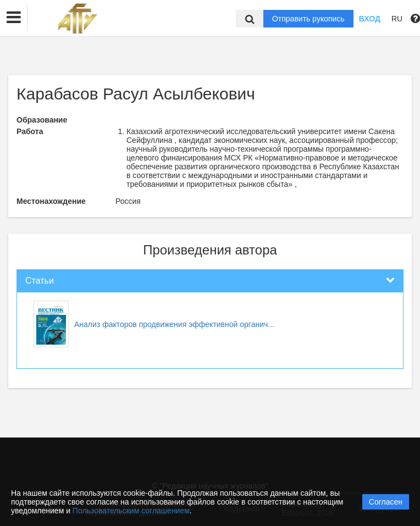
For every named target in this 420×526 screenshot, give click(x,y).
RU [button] (397, 19)
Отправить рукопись (308, 19)
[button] (14, 18)
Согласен (386, 502)
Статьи (40, 281)
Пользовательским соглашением (131, 511)
